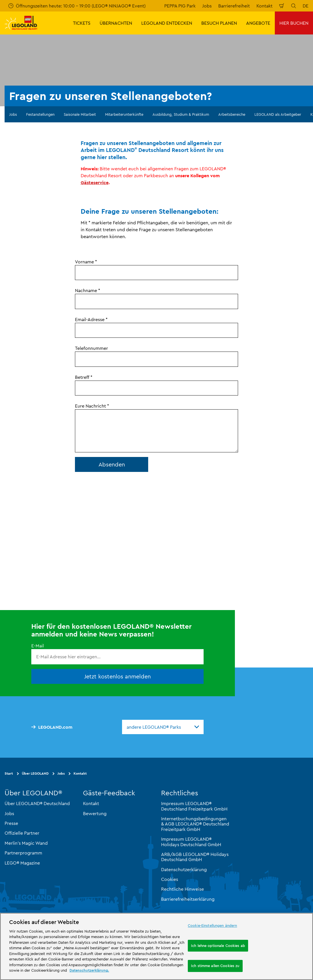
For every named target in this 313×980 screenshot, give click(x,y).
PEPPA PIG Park (180, 6)
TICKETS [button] (82, 23)
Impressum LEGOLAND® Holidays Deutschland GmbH (191, 842)
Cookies (170, 879)
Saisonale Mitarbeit (80, 114)
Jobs (207, 6)
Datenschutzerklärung (184, 869)
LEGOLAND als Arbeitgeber (278, 114)
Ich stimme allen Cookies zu (215, 966)
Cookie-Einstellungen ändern (212, 925)
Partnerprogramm (23, 853)
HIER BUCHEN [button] (294, 23)
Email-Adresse (91, 319)
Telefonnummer (91, 348)
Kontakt (264, 6)
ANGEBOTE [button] (258, 23)
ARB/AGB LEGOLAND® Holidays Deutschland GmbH (195, 857)
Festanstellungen (40, 114)
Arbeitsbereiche (232, 114)
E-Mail (38, 646)
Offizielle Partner (22, 833)
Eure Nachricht (92, 406)
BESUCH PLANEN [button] (219, 23)
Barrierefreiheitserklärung (188, 899)
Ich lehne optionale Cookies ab (218, 946)
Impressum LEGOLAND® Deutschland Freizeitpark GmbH (194, 806)
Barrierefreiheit (234, 6)
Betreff (84, 377)
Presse (11, 823)
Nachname (88, 290)
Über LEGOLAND (35, 773)
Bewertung (95, 813)
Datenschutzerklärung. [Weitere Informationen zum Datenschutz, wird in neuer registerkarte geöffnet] (89, 970)
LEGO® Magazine (22, 863)
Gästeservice (95, 182)
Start (9, 773)
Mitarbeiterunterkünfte (124, 114)
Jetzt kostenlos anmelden (117, 676)
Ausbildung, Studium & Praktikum (181, 114)
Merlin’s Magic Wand (26, 843)
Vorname (86, 262)
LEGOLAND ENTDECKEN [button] (167, 23)
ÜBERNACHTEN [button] (116, 23)
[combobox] (163, 727)
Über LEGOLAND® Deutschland (37, 803)
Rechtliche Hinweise (182, 889)
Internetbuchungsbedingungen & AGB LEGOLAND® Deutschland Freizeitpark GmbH (195, 824)
